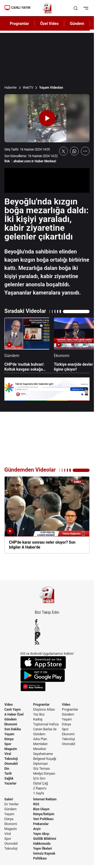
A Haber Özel (14, 714)
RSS (36, 804)
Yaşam (9, 734)
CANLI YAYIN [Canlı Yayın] (17, 8)
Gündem (10, 719)
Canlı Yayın (13, 710)
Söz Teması (42, 769)
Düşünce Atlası (44, 710)
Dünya (9, 739)
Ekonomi (11, 724)
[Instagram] (47, 630)
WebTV (28, 88)
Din (7, 769)
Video (9, 705)
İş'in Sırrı (39, 778)
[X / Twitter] (47, 626)
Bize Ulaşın (41, 809)
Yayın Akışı (41, 834)
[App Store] (47, 663)
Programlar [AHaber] (19, 24)
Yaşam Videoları (51, 88)
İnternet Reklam (45, 799)
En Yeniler (12, 804)
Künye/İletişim (44, 814)
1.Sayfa (39, 793)
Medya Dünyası (44, 774)
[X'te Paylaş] (63, 151)
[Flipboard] (47, 638)
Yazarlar (10, 783)
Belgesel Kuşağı (45, 759)
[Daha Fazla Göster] (85, 151)
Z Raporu (40, 788)
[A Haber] (47, 8)
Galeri (9, 799)
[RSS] (47, 642)
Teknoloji (11, 759)
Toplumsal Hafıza (46, 724)
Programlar (42, 705)
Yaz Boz (39, 714)
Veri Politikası (43, 819)
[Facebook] (47, 621)
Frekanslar (41, 824)
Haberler (11, 88)
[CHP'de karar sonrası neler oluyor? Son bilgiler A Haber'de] (47, 515)
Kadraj (38, 719)
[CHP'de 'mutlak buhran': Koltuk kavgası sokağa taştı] (27, 345)
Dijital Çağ (41, 783)
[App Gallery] (47, 687)
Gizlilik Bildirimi (45, 839)
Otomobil (11, 764)
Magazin (11, 749)
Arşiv (37, 829)
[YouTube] (47, 634)
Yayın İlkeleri (43, 849)
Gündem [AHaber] (77, 24)
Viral (8, 754)
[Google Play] (47, 676)
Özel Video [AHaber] (50, 24)
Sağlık (9, 778)
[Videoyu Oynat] (47, 118)
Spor (8, 744)
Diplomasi (40, 764)
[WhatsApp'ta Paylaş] (74, 151)
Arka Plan (40, 739)
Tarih (8, 774)
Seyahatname (43, 754)
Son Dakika (13, 729)
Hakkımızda (42, 844)
